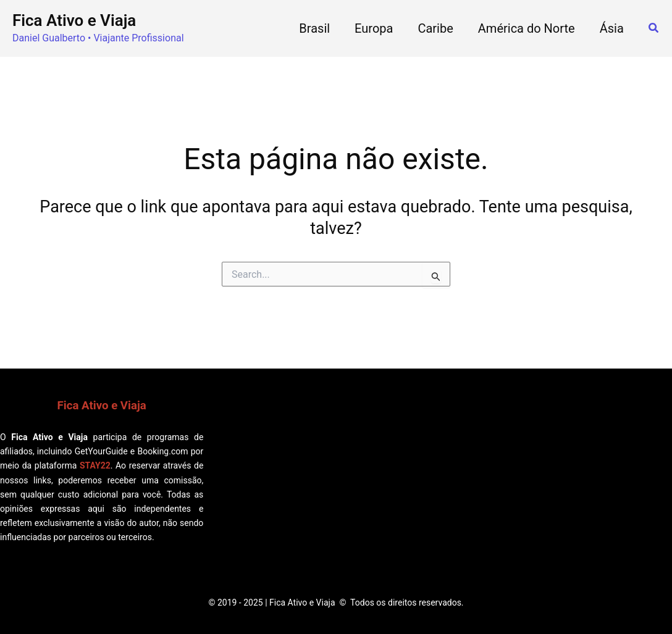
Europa (374, 28)
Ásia (612, 28)
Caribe (435, 28)
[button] (654, 28)
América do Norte (527, 28)
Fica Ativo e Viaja (74, 20)
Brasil (314, 28)
